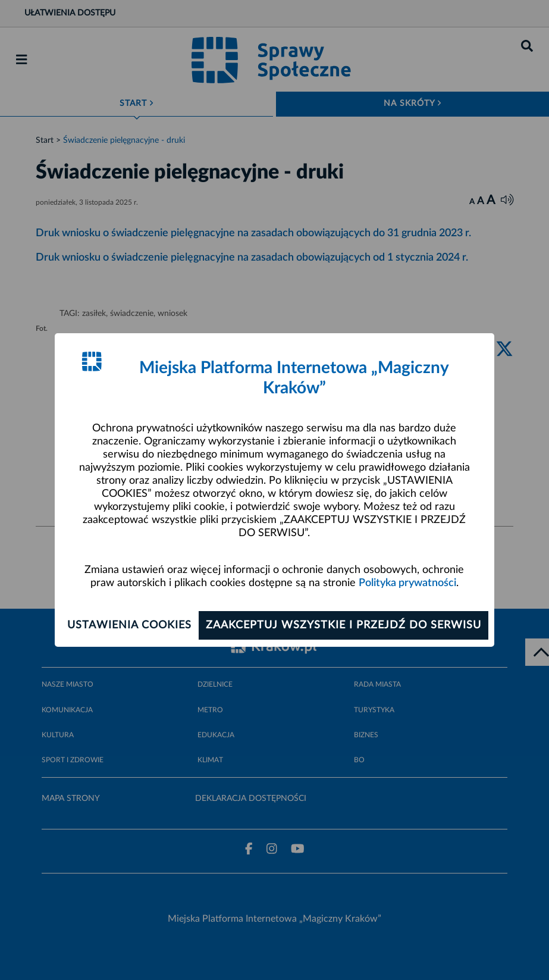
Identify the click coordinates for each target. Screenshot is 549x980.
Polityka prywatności (407, 583)
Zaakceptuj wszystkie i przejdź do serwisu (343, 625)
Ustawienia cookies (129, 625)
